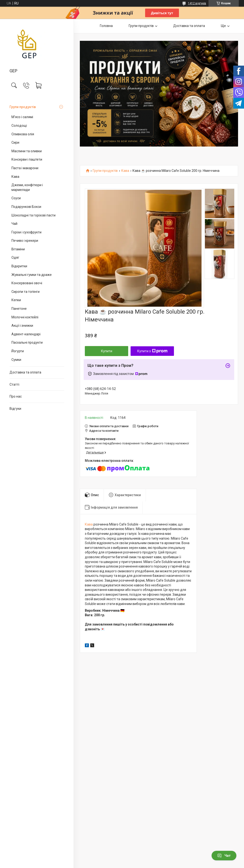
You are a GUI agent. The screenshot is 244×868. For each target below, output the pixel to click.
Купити (107, 351)
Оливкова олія (23, 134)
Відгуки (15, 409)
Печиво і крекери (25, 241)
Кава (15, 177)
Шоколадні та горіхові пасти (33, 215)
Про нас (16, 396)
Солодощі (19, 126)
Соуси (16, 198)
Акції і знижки (22, 326)
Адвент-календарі (26, 334)
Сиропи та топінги (25, 292)
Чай (14, 224)
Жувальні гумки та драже (32, 275)
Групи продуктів (23, 107)
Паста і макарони (25, 168)
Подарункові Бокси (26, 207)
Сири (15, 142)
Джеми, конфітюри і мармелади (27, 187)
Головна (106, 26)
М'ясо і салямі (22, 117)
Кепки (16, 300)
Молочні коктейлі (25, 317)
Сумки (16, 360)
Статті (14, 384)
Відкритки (19, 266)
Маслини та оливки (27, 151)
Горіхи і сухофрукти (26, 232)
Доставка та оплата (25, 372)
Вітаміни (18, 249)
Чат (224, 856)
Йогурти (18, 351)
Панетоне (19, 309)
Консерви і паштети (27, 159)
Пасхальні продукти (27, 342)
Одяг (15, 258)
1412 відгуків (197, 3)
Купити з (152, 351)
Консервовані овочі (27, 283)
